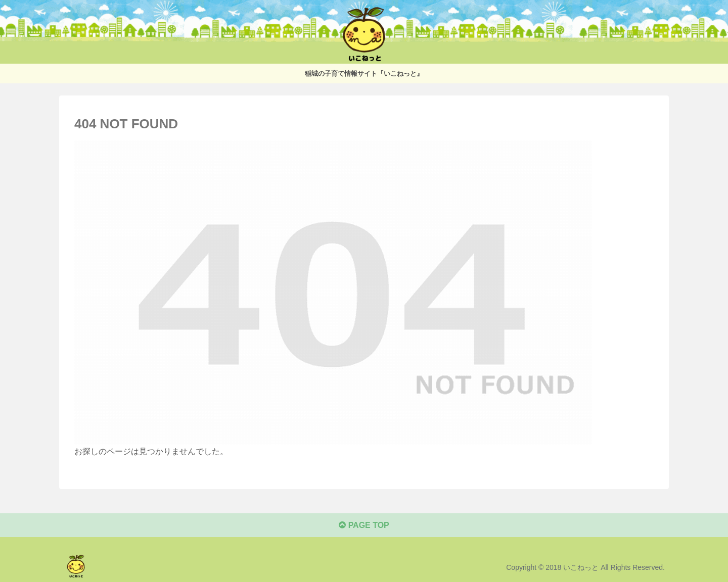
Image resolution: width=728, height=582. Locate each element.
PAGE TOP (364, 525)
